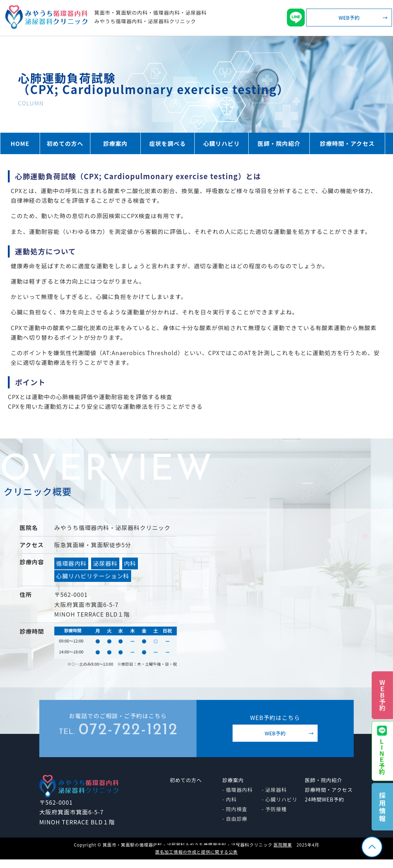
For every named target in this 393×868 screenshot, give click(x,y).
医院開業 (283, 845)
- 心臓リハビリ (280, 799)
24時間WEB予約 (324, 799)
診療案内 (115, 143)
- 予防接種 (274, 809)
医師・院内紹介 (279, 143)
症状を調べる (168, 143)
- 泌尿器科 (274, 790)
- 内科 (229, 799)
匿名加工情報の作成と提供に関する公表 (196, 852)
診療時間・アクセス (347, 143)
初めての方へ (65, 143)
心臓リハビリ (222, 143)
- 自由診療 (235, 819)
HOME (20, 143)
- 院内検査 (235, 809)
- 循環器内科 (237, 790)
